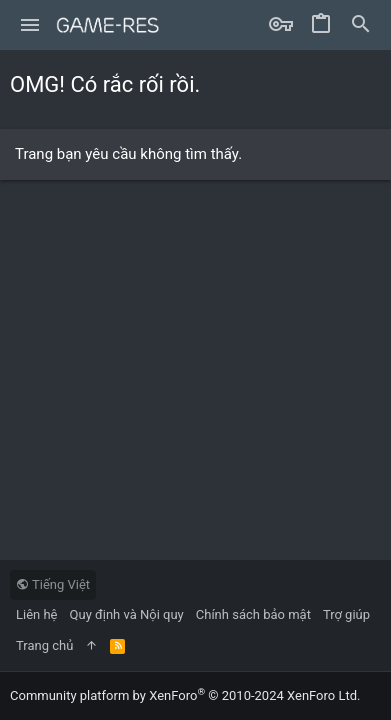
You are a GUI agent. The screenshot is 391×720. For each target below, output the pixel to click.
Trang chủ (44, 645)
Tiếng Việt (53, 584)
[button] (30, 25)
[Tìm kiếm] (361, 25)
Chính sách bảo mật (253, 614)
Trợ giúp (346, 614)
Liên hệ (37, 614)
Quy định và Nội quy (127, 614)
